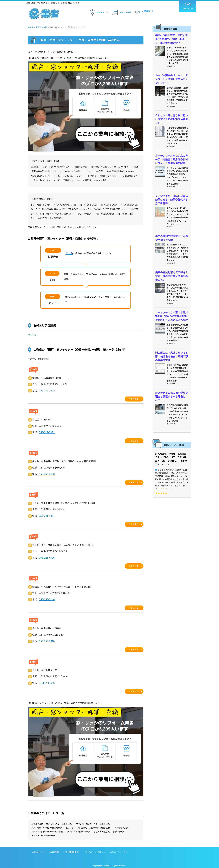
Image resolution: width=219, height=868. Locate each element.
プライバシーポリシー (94, 850)
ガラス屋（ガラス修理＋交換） (60, 821)
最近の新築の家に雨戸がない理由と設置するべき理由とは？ (171, 383)
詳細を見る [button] (134, 399)
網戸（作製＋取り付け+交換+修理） (47, 825)
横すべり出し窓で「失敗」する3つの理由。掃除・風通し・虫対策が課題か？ (172, 38)
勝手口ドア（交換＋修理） (79, 829)
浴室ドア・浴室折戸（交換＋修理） (109, 829)
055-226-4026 (46, 556)
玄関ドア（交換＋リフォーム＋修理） (48, 829)
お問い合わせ (188, 6)
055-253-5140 (46, 598)
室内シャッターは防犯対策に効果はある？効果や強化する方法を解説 (171, 194)
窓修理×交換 (37, 821)
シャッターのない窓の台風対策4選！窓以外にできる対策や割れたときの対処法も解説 (172, 307)
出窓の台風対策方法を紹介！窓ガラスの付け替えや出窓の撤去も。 (171, 268)
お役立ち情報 (121, 12)
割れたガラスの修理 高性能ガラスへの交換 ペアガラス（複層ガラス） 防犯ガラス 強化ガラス (172, 441)
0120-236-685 (46, 681)
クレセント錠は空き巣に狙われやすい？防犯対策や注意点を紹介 (171, 116)
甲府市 (33, 335)
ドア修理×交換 (121, 825)
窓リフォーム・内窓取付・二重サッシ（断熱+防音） (89, 825)
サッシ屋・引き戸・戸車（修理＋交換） (94, 821)
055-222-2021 (46, 432)
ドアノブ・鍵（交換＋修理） (44, 833)
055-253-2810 (46, 639)
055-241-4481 (46, 515)
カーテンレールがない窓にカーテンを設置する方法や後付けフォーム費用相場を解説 (171, 155)
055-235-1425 (46, 390)
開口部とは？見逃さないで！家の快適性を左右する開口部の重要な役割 (171, 346)
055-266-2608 (46, 473)
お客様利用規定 (71, 850)
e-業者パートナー (144, 12)
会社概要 (54, 850)
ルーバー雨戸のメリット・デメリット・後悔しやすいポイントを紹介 (171, 77)
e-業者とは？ (99, 12)
